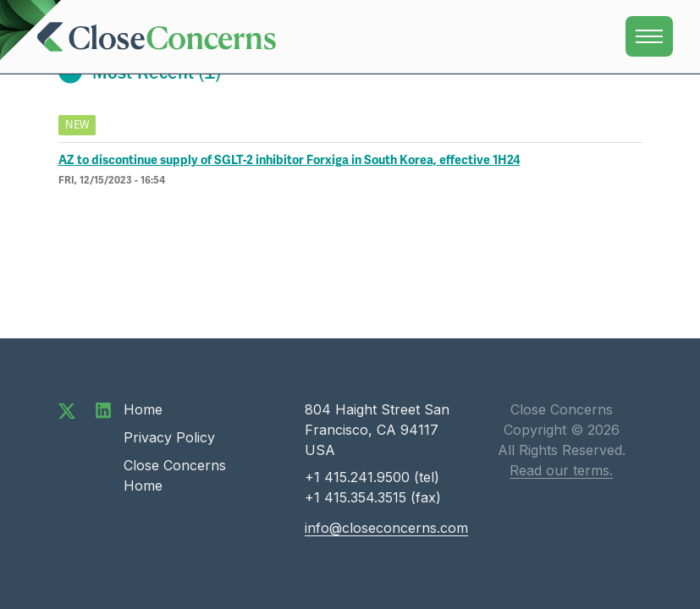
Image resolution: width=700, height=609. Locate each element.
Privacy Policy (169, 437)
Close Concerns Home (175, 475)
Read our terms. (561, 470)
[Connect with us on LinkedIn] (103, 409)
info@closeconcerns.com (386, 528)
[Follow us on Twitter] (67, 409)
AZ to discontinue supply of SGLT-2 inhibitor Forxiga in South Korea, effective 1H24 (289, 160)
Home (143, 409)
